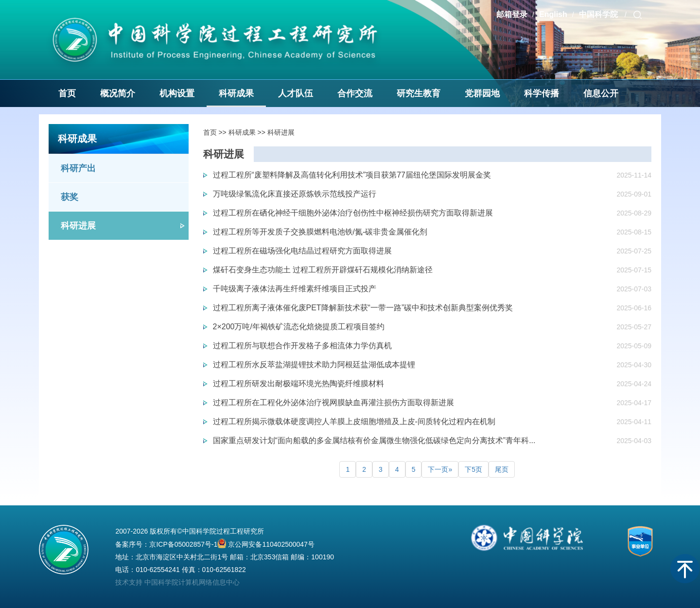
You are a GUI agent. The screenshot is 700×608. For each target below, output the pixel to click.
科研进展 (78, 226)
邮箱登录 (512, 14)
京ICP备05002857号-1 (183, 544)
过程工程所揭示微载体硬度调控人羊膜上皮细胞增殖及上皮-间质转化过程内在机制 (354, 421)
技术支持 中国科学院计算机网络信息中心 (177, 582)
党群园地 (482, 93)
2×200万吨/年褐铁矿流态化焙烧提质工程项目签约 (299, 327)
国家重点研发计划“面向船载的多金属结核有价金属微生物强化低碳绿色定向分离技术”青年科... (374, 440)
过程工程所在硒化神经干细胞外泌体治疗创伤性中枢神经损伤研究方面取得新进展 (353, 213)
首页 (67, 93)
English (553, 14)
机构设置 (177, 93)
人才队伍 (296, 93)
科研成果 (236, 93)
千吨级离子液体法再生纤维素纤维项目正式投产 (295, 289)
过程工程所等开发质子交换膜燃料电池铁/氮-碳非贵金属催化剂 (320, 232)
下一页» (440, 469)
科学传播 (542, 93)
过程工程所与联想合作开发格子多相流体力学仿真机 (302, 346)
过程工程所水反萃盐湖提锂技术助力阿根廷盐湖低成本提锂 (314, 365)
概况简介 (118, 93)
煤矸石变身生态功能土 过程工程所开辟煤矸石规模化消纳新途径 (323, 270)
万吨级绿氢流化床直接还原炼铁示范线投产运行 (295, 194)
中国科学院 (599, 14)
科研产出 (78, 168)
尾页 (502, 469)
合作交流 (355, 93)
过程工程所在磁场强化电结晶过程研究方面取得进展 (302, 251)
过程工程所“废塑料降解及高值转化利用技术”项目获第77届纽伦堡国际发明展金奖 (352, 175)
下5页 (473, 469)
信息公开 (601, 93)
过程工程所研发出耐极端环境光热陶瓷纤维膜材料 (298, 384)
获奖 (70, 197)
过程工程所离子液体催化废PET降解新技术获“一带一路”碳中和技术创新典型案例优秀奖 (363, 308)
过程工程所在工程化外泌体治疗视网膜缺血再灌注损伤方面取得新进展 (333, 402)
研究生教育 (419, 93)
